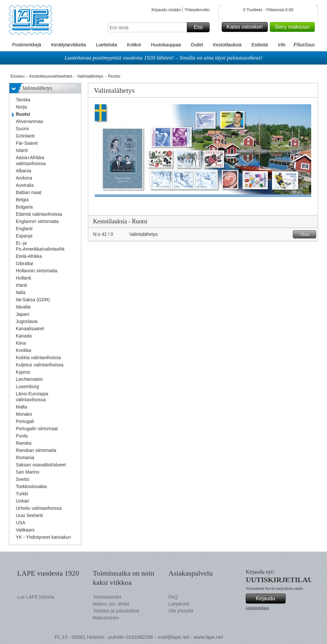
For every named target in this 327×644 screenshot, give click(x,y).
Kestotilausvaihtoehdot (51, 76)
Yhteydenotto (197, 10)
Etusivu (18, 76)
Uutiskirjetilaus (257, 608)
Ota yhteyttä (181, 611)
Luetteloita (106, 45)
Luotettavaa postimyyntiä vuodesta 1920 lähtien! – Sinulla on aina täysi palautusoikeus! (163, 58)
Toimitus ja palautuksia (116, 611)
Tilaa (307, 234)
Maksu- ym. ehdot (111, 604)
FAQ (173, 597)
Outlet (197, 45)
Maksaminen (106, 618)
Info (282, 45)
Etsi (201, 27)
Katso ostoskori (246, 27)
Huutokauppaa (166, 45)
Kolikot (134, 45)
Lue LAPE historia (36, 597)
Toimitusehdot (107, 597)
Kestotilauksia (227, 45)
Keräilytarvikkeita (68, 45)
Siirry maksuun (294, 27)
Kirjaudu (270, 599)
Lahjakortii (179, 604)
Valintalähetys (90, 76)
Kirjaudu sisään (166, 10)
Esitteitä (260, 45)
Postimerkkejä (27, 45)
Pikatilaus (304, 45)
